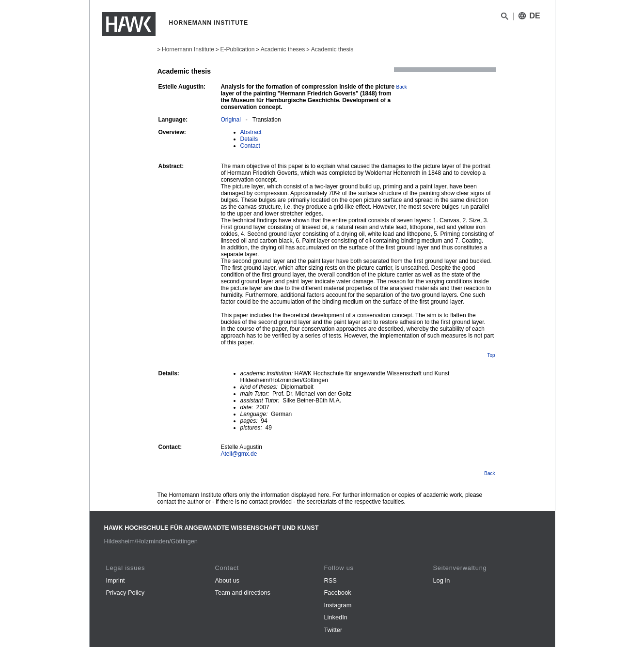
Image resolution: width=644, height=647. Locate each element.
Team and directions (243, 593)
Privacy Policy (126, 593)
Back (402, 87)
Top (491, 355)
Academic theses (283, 49)
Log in (442, 580)
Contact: (170, 447)
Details (249, 139)
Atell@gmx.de (239, 454)
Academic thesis (332, 49)
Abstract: (171, 166)
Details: (169, 373)
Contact (250, 146)
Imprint (116, 580)
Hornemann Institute (188, 49)
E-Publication (238, 49)
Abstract (251, 132)
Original (231, 120)
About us (228, 580)
